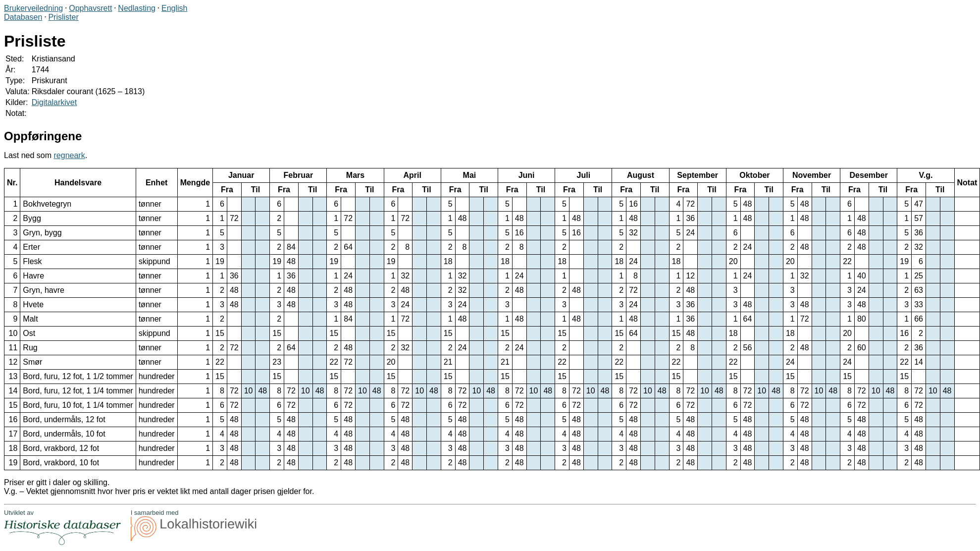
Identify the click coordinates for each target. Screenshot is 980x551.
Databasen (23, 17)
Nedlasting (137, 8)
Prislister (63, 17)
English (174, 8)
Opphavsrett (90, 8)
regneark (70, 155)
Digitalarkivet (54, 102)
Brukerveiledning (33, 8)
